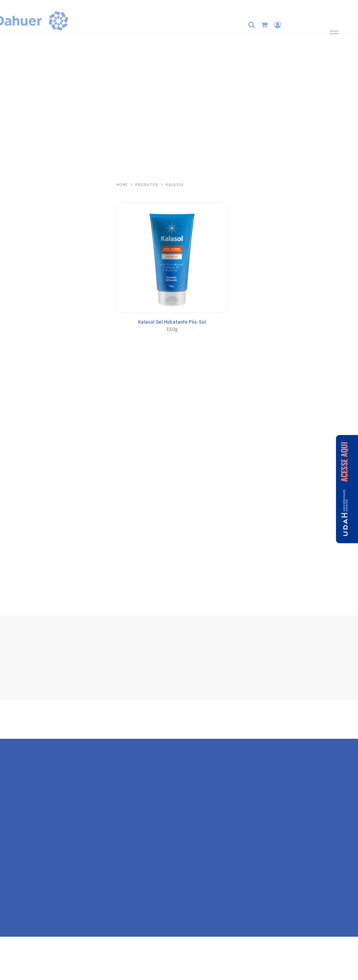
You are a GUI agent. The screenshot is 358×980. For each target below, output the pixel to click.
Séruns (15, 243)
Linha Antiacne (23, 234)
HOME (122, 185)
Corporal (17, 345)
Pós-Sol (16, 400)
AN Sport (17, 363)
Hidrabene (24, 186)
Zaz (14, 527)
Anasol (19, 288)
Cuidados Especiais (27, 391)
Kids (13, 354)
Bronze (16, 382)
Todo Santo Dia (24, 299)
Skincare (17, 198)
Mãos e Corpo (22, 207)
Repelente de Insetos (30, 539)
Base (14, 327)
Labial (15, 252)
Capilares (18, 216)
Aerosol (16, 373)
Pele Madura (21, 225)
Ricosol (20, 565)
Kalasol (20, 452)
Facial (14, 317)
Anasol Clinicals (24, 308)
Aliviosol (23, 490)
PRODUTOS (147, 185)
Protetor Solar (23, 261)
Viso (13, 336)
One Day (20, 426)
